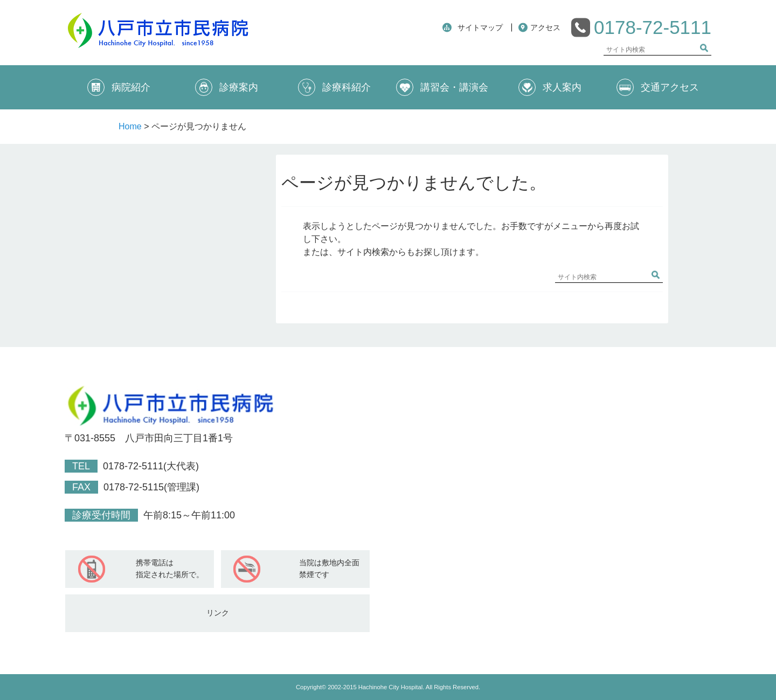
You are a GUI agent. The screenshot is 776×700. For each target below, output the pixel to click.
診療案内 (227, 87)
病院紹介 (119, 87)
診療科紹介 (334, 87)
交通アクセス (658, 87)
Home (130, 126)
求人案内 (550, 87)
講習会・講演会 (442, 87)
